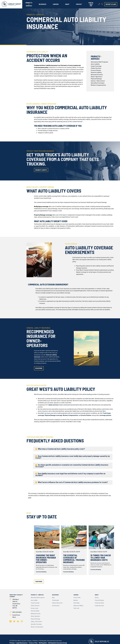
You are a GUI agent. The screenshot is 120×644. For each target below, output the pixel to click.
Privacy (12, 643)
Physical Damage (96, 79)
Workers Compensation (98, 85)
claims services (53, 405)
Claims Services (96, 68)
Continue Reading (41, 572)
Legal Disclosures (22, 643)
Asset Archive (56, 606)
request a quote (41, 170)
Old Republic (43, 643)
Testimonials (55, 600)
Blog (53, 597)
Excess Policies (96, 70)
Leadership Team (99, 606)
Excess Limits (35, 608)
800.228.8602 (17, 612)
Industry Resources (57, 603)
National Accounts (97, 74)
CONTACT (79, 4)
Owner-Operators (97, 77)
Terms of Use (33, 643)
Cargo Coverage (96, 66)
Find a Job (76, 608)
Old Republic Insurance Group (58, 643)
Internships (76, 603)
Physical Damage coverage (53, 415)
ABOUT (67, 4)
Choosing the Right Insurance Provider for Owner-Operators (46, 559)
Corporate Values (99, 603)
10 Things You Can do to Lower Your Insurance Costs (101, 558)
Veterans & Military (78, 606)
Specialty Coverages (98, 83)
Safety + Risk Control (98, 81)
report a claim (111, 4)
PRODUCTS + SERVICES (29, 4)
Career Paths (77, 597)
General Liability (96, 72)
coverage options (105, 415)
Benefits (76, 600)
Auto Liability (95, 64)
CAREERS (56, 4)
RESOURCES (43, 4)
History (97, 597)
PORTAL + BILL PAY (91, 4)
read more (39, 368)
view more (39, 581)
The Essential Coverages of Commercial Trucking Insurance (74, 559)
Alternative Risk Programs (99, 62)
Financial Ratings (99, 600)
